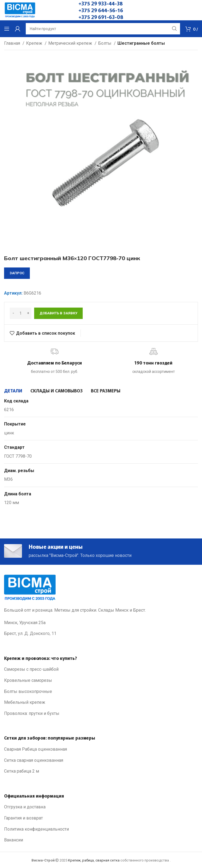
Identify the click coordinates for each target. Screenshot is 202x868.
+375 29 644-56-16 (101, 10)
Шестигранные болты (141, 43)
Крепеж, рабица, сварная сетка (94, 860)
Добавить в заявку (58, 313)
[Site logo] (20, 10)
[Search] (103, 29)
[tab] (13, 391)
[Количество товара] (21, 313)
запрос (17, 273)
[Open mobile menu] (7, 29)
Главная (13, 43)
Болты (105, 43)
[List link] (101, 669)
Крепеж (35, 43)
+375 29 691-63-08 (101, 17)
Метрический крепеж (71, 43)
